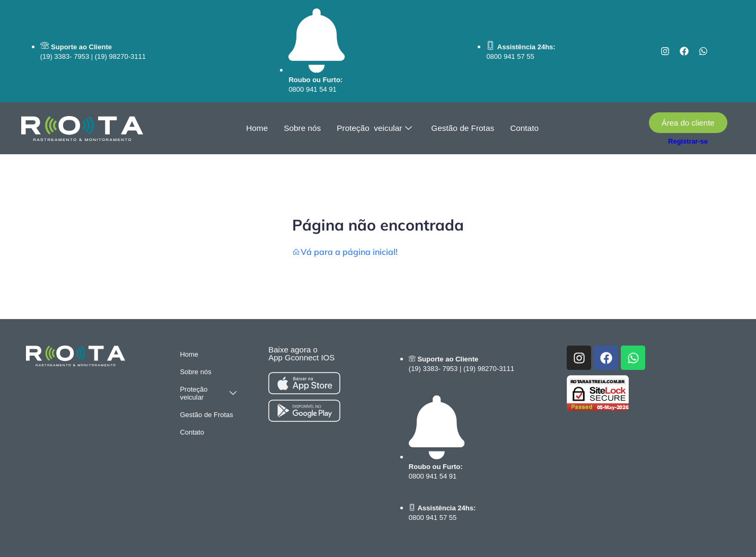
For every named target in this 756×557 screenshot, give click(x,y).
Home (259, 129)
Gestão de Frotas (462, 129)
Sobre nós (304, 129)
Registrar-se (688, 141)
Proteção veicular (375, 129)
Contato (522, 129)
